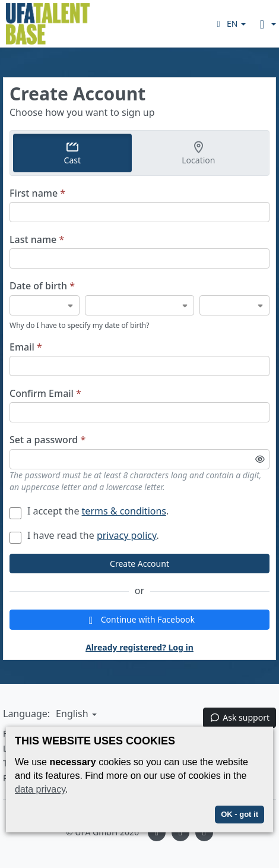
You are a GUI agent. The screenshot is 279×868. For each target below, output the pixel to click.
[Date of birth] (45, 305)
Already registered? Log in (139, 647)
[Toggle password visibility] (260, 459)
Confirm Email (45, 394)
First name (37, 193)
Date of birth (42, 286)
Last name (37, 240)
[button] (229, 23)
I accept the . (89, 511)
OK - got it (240, 814)
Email (26, 347)
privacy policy (127, 535)
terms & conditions (124, 511)
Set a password (47, 440)
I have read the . (84, 535)
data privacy (40, 789)
